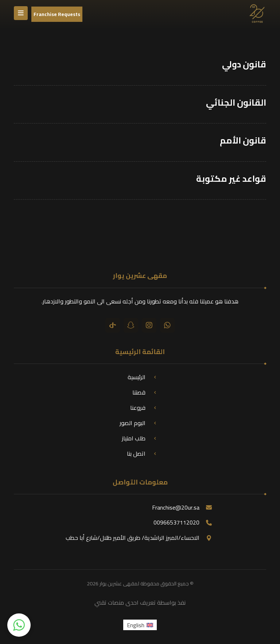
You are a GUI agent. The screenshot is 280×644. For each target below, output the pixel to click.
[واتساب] (167, 325)
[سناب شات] (131, 325)
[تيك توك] (113, 325)
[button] (19, 625)
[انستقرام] (149, 325)
